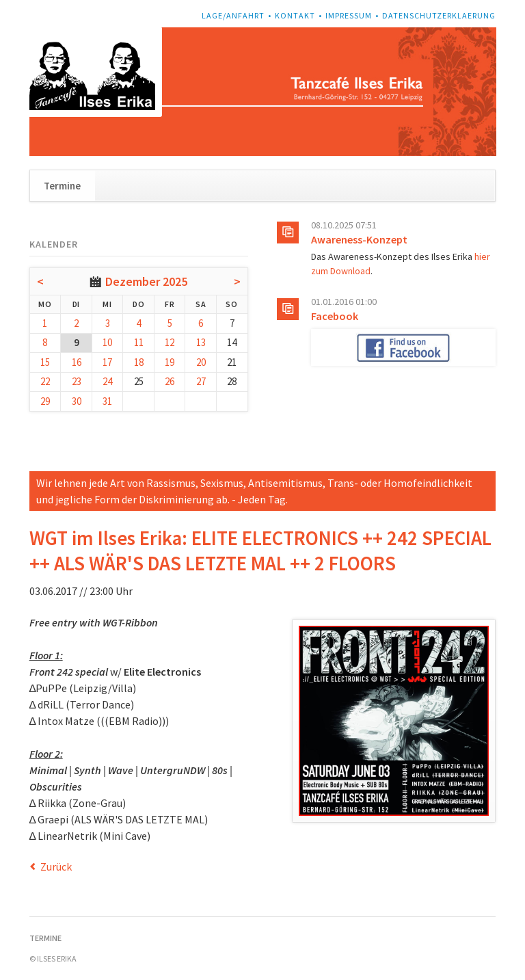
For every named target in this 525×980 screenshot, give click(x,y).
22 (45, 381)
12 (170, 342)
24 (107, 381)
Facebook (335, 316)
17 (107, 362)
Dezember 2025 (146, 281)
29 (45, 401)
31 (107, 401)
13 (201, 342)
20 (201, 362)
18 (139, 362)
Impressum (349, 15)
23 (77, 381)
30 (77, 401)
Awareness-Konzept (359, 239)
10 (107, 342)
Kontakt (295, 15)
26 (170, 381)
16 (77, 362)
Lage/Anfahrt (233, 15)
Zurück (56, 866)
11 (139, 342)
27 (201, 381)
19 (170, 362)
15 (45, 362)
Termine (62, 186)
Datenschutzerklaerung (439, 15)
